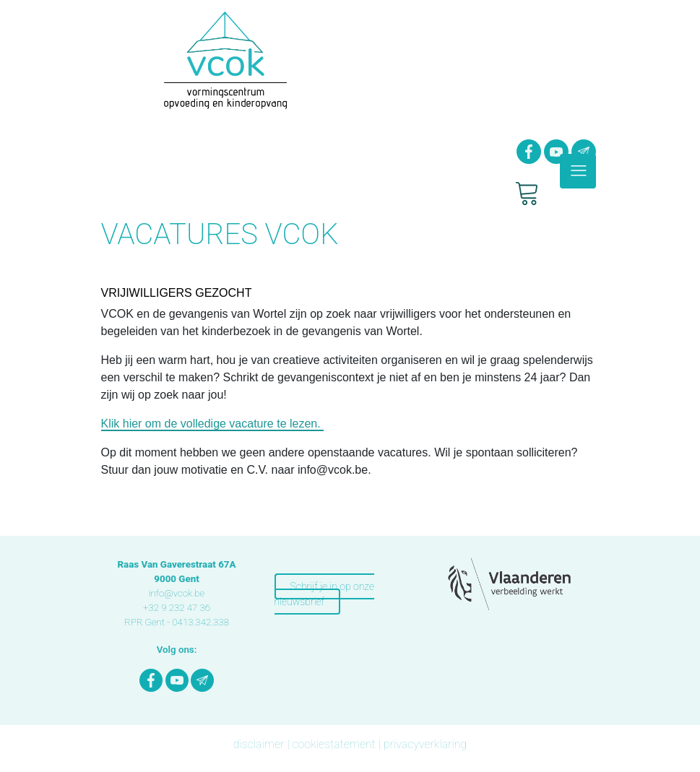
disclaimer (259, 744)
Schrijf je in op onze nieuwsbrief (324, 594)
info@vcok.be (177, 593)
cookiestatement (333, 744)
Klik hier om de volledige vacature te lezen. (213, 424)
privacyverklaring (425, 744)
